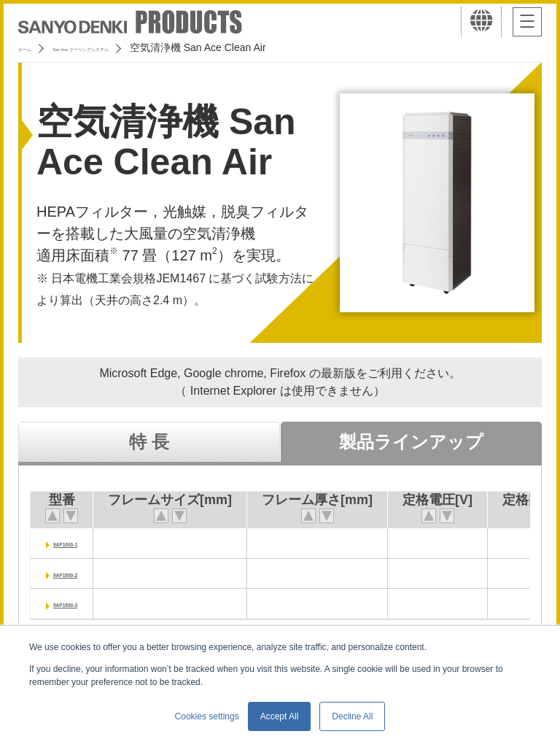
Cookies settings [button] (207, 716)
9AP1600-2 (81, 573)
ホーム (34, 47)
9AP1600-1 (81, 542)
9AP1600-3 (81, 603)
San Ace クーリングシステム (136, 47)
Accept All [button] (280, 716)
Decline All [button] (352, 716)
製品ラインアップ (411, 442)
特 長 (149, 442)
